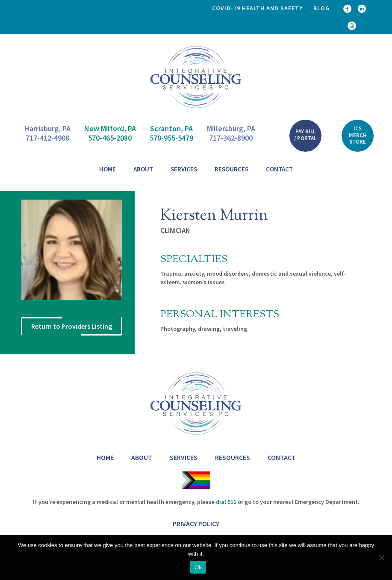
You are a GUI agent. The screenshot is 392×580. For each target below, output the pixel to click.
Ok (198, 567)
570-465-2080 (110, 138)
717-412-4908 (47, 138)
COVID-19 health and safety (257, 8)
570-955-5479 (171, 138)
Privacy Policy (196, 524)
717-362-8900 (231, 138)
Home (108, 169)
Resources (231, 169)
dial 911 (226, 502)
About (143, 169)
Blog (321, 8)
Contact (279, 169)
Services (184, 169)
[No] (381, 557)
